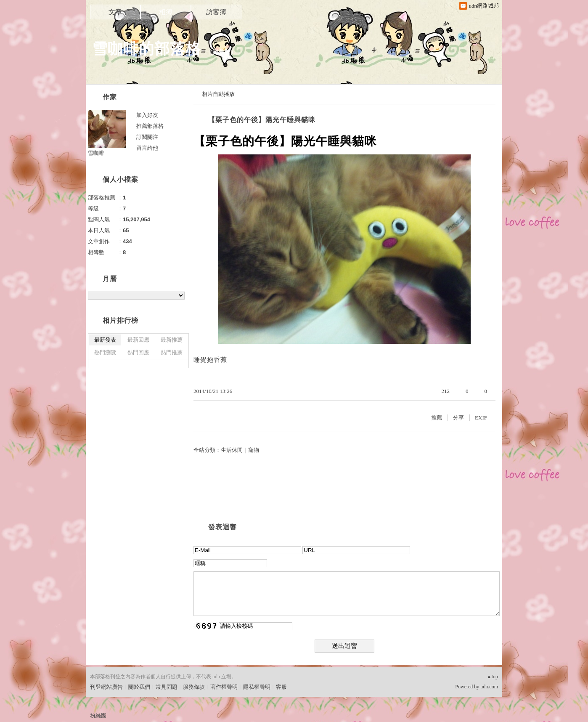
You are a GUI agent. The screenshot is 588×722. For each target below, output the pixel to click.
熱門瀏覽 (105, 352)
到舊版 (222, 52)
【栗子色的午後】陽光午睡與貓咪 (262, 120)
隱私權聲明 (257, 687)
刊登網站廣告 (106, 687)
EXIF (481, 418)
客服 (281, 687)
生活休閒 (232, 450)
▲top (492, 677)
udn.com (489, 687)
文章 (115, 12)
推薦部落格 (150, 126)
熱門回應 (138, 352)
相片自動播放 (218, 94)
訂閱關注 (147, 137)
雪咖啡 (96, 153)
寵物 (254, 450)
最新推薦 (172, 340)
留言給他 (147, 148)
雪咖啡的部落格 (147, 49)
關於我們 (139, 687)
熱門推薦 (172, 352)
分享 (458, 418)
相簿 (166, 12)
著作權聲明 (224, 687)
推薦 (437, 418)
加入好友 (147, 115)
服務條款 (194, 687)
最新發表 (105, 340)
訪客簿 (216, 12)
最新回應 (138, 340)
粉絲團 (98, 715)
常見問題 (167, 687)
